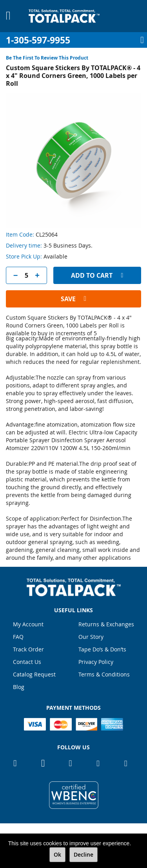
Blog (19, 687)
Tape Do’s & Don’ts (102, 649)
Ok (57, 854)
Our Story (91, 637)
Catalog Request (34, 674)
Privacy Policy (96, 662)
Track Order (28, 649)
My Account (28, 624)
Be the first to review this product (47, 58)
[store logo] (64, 16)
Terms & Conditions (104, 674)
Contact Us (27, 662)
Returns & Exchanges (106, 624)
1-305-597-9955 (38, 40)
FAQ (18, 637)
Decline (83, 854)
